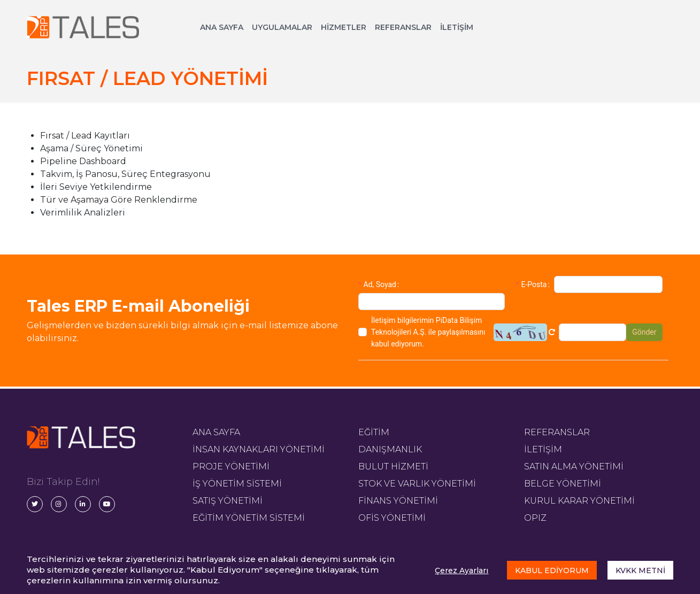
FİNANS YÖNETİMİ (398, 501)
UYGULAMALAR (282, 27)
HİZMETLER (344, 27)
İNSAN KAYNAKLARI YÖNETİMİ (259, 449)
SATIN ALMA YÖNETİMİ (574, 466)
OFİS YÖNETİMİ (392, 518)
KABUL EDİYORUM (552, 570)
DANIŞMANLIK (390, 449)
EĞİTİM (374, 432)
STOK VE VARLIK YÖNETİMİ (417, 484)
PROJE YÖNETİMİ (231, 466)
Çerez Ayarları (461, 570)
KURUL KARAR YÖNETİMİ (579, 501)
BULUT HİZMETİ (393, 466)
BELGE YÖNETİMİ (563, 484)
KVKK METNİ (640, 570)
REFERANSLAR (403, 27)
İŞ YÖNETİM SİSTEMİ (237, 484)
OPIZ (535, 518)
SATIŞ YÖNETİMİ (228, 501)
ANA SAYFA (222, 27)
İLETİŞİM (457, 27)
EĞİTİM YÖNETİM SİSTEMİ (249, 518)
